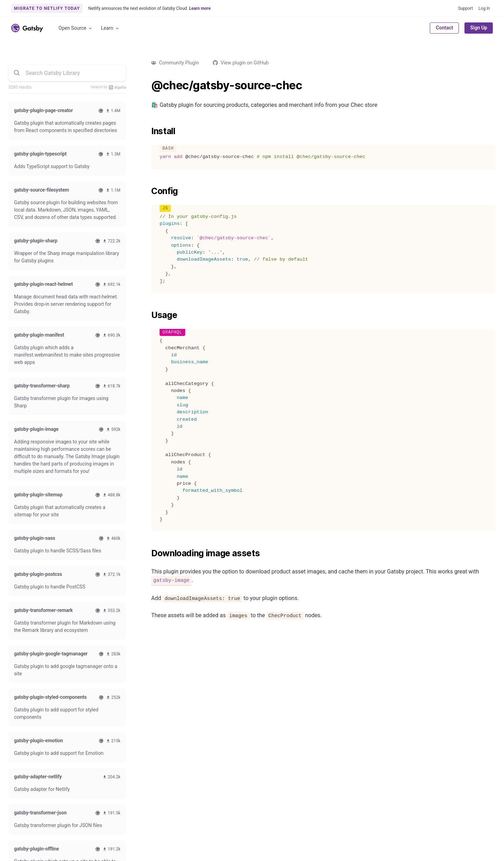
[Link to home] (27, 28)
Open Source (76, 28)
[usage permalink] (148, 315)
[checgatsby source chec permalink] (148, 85)
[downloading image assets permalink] (148, 553)
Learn (110, 28)
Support (465, 8)
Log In (484, 8)
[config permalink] (148, 191)
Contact (444, 28)
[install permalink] (148, 131)
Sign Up (479, 28)
